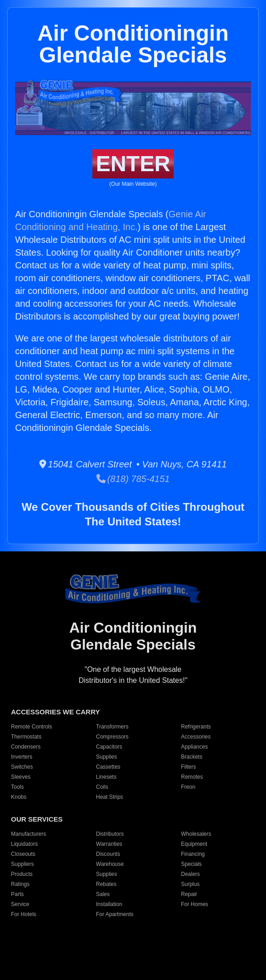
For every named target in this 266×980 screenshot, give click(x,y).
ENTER (133, 164)
